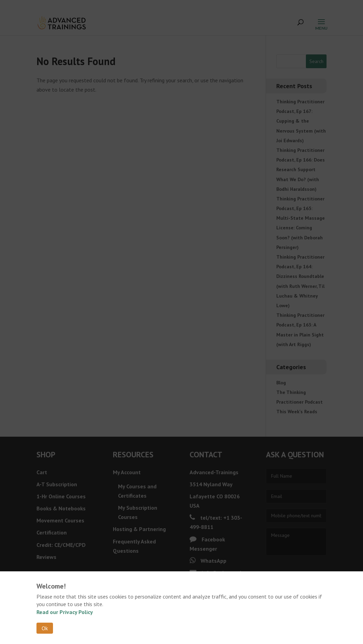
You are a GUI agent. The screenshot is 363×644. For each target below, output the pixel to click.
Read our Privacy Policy (65, 612)
